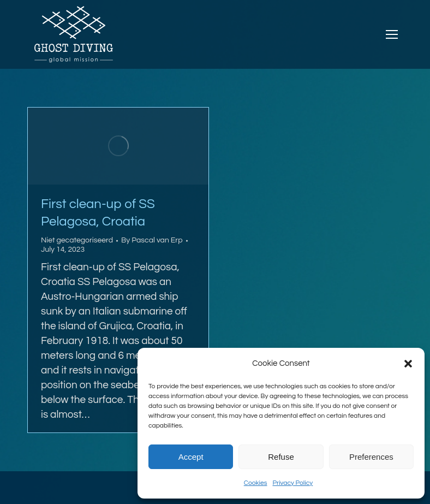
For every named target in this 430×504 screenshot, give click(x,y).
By (152, 240)
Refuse (281, 457)
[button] (408, 364)
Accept (191, 457)
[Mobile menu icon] (392, 34)
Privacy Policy (292, 483)
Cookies (256, 483)
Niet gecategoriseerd (77, 240)
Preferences (371, 457)
